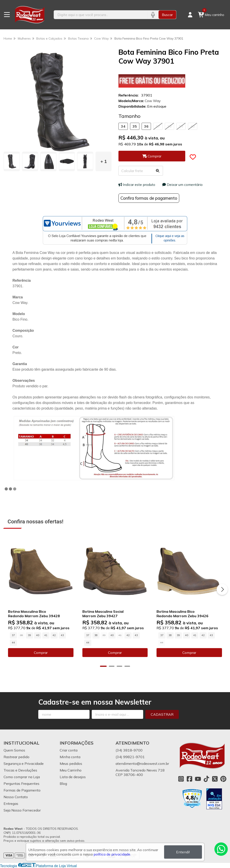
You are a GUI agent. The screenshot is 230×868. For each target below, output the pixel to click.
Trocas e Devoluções (20, 770)
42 (54, 635)
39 (181, 126)
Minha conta (70, 757)
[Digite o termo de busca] (101, 15)
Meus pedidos (71, 764)
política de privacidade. (112, 854)
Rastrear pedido (16, 757)
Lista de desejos (73, 777)
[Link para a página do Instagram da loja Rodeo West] (181, 779)
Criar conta (69, 750)
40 (193, 126)
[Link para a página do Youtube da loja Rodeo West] (198, 779)
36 (146, 126)
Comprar (41, 653)
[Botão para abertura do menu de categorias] (7, 15)
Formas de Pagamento (22, 790)
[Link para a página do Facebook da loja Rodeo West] (189, 779)
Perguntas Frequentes (21, 784)
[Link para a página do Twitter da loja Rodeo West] (215, 779)
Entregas (11, 804)
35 (135, 126)
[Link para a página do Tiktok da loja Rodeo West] (206, 779)
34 (123, 126)
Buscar (167, 15)
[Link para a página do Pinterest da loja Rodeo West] (223, 779)
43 (62, 635)
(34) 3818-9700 (129, 750)
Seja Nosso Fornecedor (22, 810)
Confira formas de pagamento (149, 198)
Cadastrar (162, 714)
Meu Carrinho (71, 770)
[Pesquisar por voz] (153, 15)
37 (158, 126)
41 (46, 635)
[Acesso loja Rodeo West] (190, 15)
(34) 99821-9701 (130, 757)
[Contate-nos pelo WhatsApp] (221, 849)
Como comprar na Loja (22, 777)
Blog (63, 784)
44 (13, 643)
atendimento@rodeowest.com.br (142, 764)
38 (169, 126)
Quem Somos (14, 750)
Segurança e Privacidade (24, 764)
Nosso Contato (16, 797)
